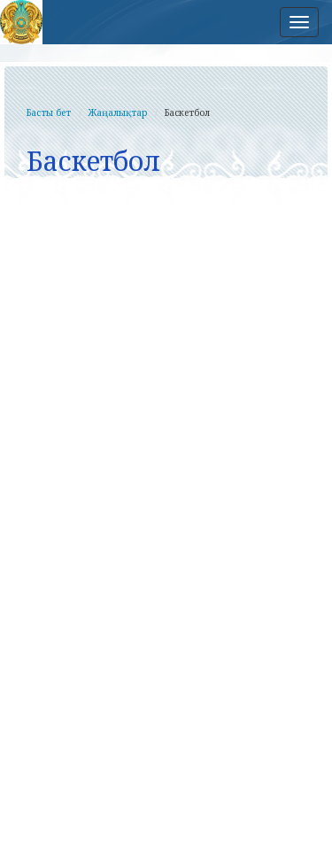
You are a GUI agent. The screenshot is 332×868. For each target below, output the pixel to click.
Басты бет (49, 112)
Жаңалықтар (118, 112)
